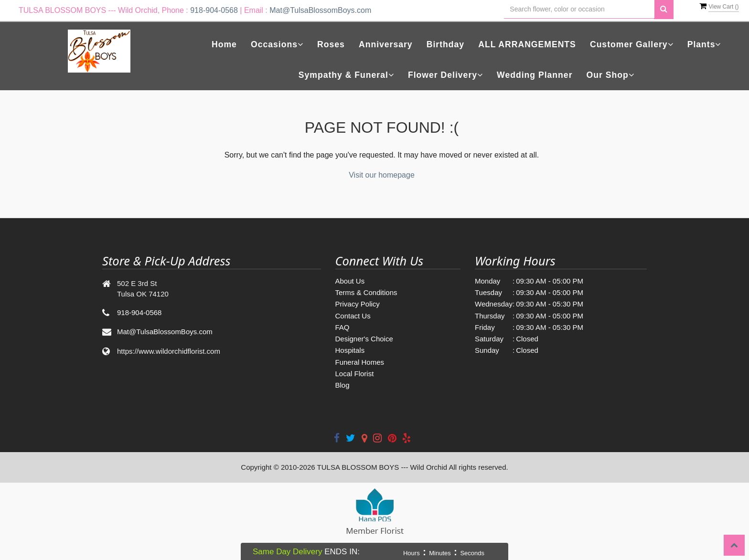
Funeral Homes (360, 362)
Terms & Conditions (366, 292)
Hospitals (350, 350)
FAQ (342, 327)
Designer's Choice (364, 339)
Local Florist (355, 374)
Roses (331, 44)
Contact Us (353, 316)
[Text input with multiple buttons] (579, 9)
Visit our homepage (382, 175)
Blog (342, 385)
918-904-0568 (214, 10)
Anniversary (386, 44)
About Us (350, 281)
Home (224, 44)
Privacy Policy (358, 304)
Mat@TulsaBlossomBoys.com (320, 10)
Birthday (445, 44)
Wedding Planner (535, 75)
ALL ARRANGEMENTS (527, 44)
